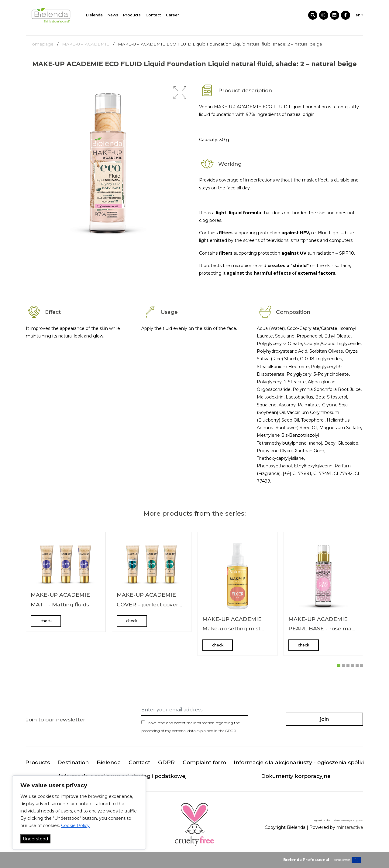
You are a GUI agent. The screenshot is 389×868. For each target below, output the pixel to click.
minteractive (350, 827)
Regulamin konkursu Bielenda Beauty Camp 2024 (338, 821)
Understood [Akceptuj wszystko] (35, 839)
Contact (153, 15)
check (46, 621)
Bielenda (94, 15)
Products (132, 15)
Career (172, 15)
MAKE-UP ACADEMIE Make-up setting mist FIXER (232, 629)
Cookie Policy (75, 826)
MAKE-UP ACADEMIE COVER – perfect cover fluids (148, 604)
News (113, 15)
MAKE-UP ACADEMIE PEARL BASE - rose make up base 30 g (323, 629)
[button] (180, 93)
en (358, 15)
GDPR (231, 731)
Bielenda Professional (306, 860)
